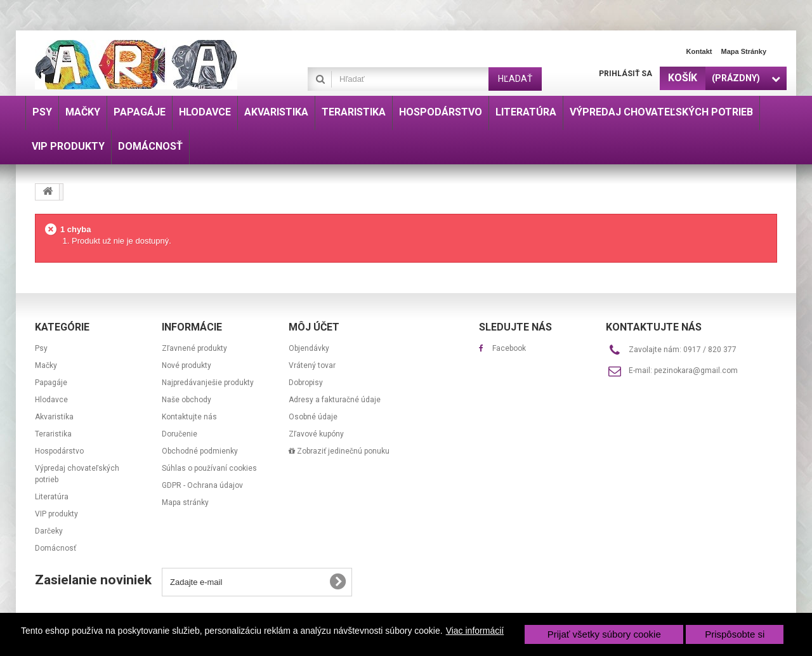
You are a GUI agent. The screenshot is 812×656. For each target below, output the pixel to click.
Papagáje (51, 383)
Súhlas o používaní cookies (209, 468)
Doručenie (180, 434)
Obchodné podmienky (200, 451)
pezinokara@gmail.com (696, 371)
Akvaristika (54, 417)
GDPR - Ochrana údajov (202, 485)
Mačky (46, 365)
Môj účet (314, 327)
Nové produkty (187, 365)
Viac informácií (475, 631)
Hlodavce (51, 400)
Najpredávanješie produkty (208, 383)
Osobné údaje (313, 417)
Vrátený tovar (312, 365)
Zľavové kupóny (316, 434)
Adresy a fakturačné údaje (335, 400)
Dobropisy (306, 383)
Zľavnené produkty (194, 348)
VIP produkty (56, 514)
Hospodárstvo (59, 451)
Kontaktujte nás (189, 417)
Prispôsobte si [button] (735, 634)
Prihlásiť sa (625, 74)
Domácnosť (56, 548)
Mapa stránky (743, 51)
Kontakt (699, 51)
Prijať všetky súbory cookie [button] (604, 634)
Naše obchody (187, 400)
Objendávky (309, 348)
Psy (41, 348)
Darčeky (49, 531)
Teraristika (53, 434)
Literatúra (52, 497)
